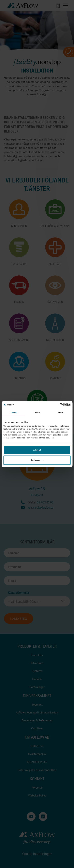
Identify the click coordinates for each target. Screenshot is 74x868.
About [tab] (61, 413)
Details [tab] (37, 413)
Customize (37, 460)
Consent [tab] (13, 413)
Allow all (37, 450)
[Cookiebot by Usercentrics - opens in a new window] (54, 405)
